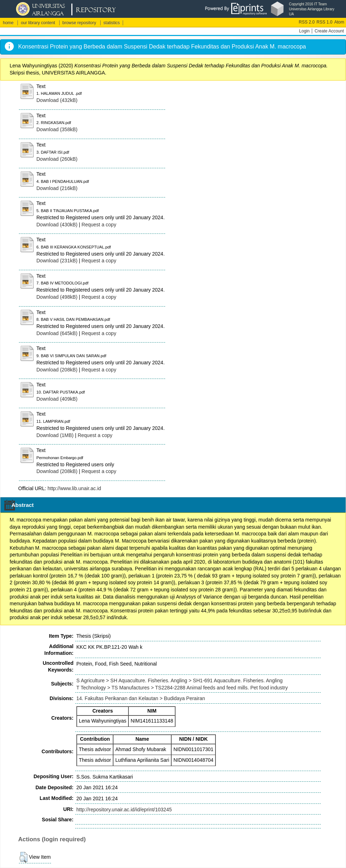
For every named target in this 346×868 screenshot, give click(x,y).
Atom (339, 22)
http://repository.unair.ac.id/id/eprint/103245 (124, 810)
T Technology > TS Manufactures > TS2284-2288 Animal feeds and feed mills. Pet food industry (182, 688)
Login (304, 31)
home (8, 23)
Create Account (329, 31)
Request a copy (99, 225)
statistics (112, 23)
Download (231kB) (57, 261)
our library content (38, 23)
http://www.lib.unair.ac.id (74, 488)
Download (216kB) (57, 188)
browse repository (79, 23)
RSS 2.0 (307, 22)
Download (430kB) (57, 225)
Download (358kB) (57, 129)
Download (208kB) (57, 370)
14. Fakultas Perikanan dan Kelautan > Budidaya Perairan (141, 698)
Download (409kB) (57, 399)
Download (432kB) (57, 100)
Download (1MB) (55, 435)
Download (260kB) (57, 159)
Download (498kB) (57, 297)
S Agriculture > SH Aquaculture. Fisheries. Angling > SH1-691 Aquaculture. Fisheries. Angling (179, 680)
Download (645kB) (57, 333)
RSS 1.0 (324, 22)
